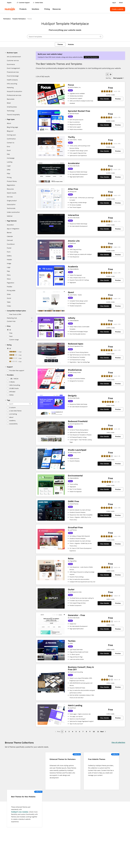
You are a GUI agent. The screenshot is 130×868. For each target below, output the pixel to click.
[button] (19, 53)
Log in (114, 3)
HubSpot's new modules (20, 812)
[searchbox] (65, 37)
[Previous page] (58, 732)
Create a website (118, 9)
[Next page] (103, 732)
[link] (19, 57)
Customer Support (23, 3)
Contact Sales (38, 3)
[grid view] (111, 74)
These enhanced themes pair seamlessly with (21, 808)
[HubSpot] (10, 9)
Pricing (47, 9)
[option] (118, 78)
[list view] (107, 74)
